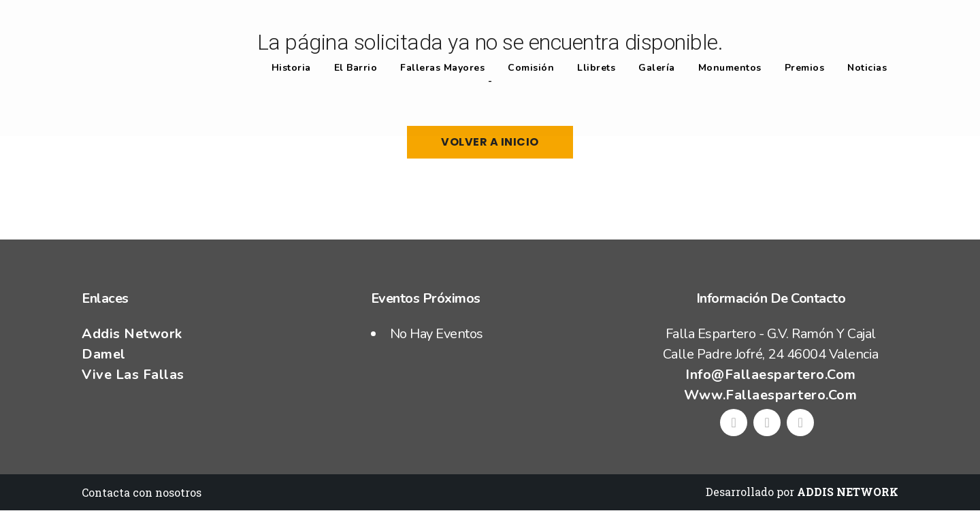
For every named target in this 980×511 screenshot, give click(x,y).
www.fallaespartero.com (770, 395)
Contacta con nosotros (142, 492)
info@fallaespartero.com (771, 375)
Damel (104, 354)
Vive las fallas (133, 375)
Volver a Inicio (490, 142)
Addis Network (132, 334)
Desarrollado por (802, 492)
